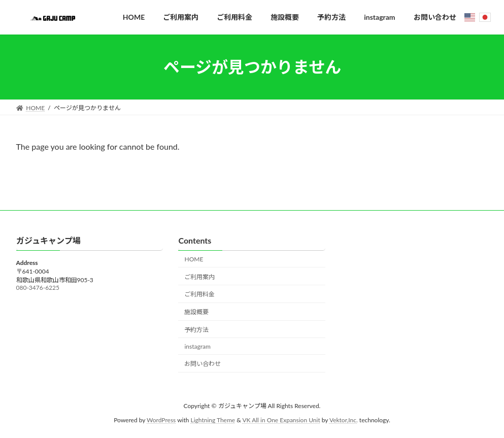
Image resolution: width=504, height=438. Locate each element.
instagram (197, 346)
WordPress (161, 420)
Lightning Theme (213, 420)
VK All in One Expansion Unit (281, 420)
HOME (194, 259)
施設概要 (196, 312)
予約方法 (196, 330)
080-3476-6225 (38, 288)
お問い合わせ (203, 364)
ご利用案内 (199, 277)
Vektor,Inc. (344, 420)
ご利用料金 (199, 295)
